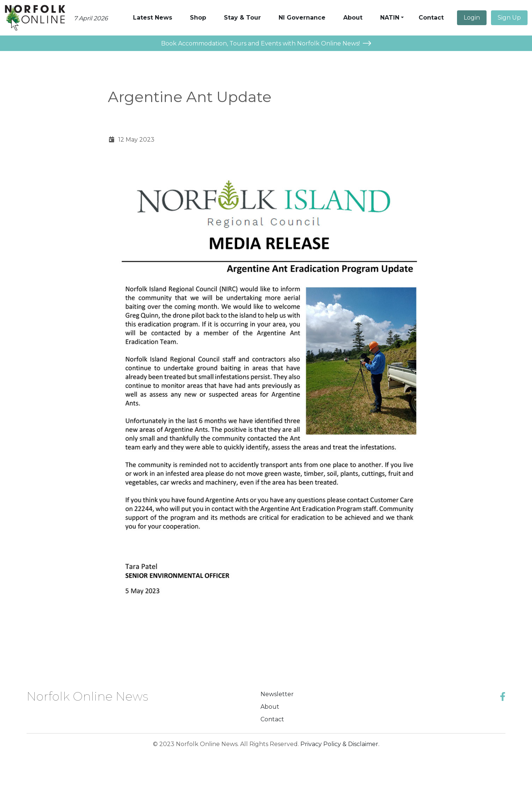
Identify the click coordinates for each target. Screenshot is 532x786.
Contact (272, 719)
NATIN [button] (390, 18)
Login (472, 18)
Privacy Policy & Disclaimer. (340, 744)
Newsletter (277, 694)
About (270, 707)
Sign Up (509, 18)
